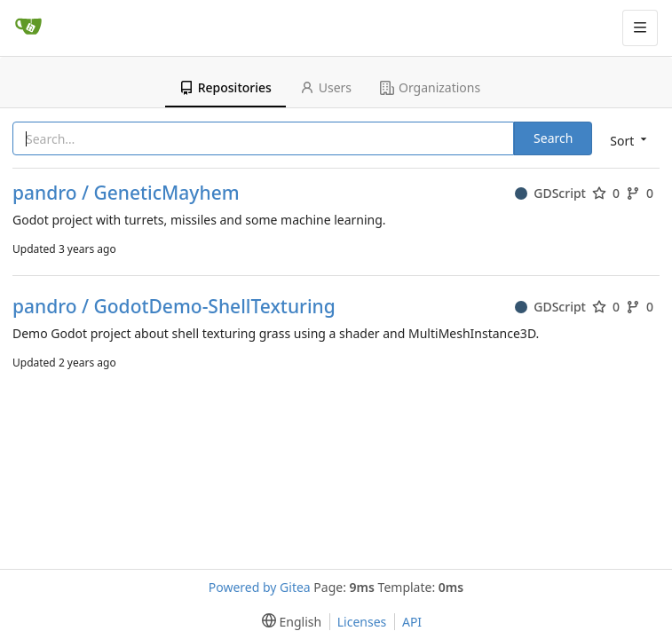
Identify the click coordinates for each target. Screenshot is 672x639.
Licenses (362, 622)
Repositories (225, 87)
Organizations (430, 87)
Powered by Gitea (260, 587)
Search (553, 138)
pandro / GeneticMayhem (126, 193)
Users (326, 87)
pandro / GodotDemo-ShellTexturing (174, 307)
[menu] (627, 140)
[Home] (28, 28)
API (412, 622)
